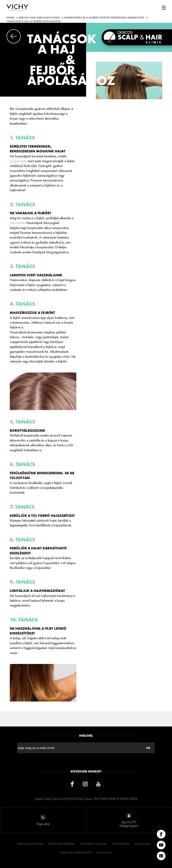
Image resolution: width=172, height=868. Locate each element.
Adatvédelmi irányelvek (93, 843)
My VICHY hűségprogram (129, 820)
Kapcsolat (43, 820)
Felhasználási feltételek (62, 843)
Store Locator (142, 843)
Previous (14, 36)
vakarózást (17, 223)
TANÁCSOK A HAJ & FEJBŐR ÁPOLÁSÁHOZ (34, 21)
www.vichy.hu (104, 852)
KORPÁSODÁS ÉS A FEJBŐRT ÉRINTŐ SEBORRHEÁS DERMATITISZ (104, 18)
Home (10, 18)
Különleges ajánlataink (30, 843)
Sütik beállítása (120, 843)
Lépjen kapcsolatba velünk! (76, 852)
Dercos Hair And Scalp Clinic (39, 18)
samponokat (18, 161)
